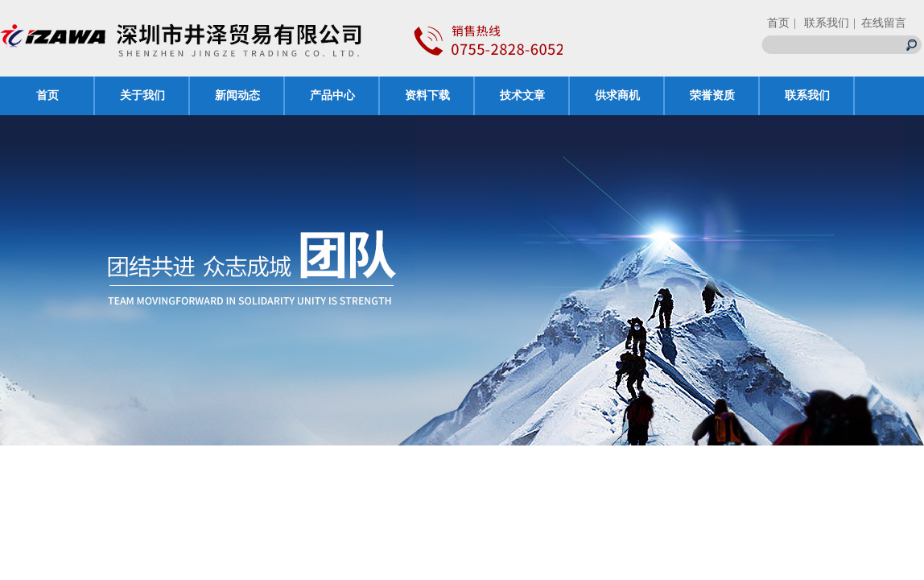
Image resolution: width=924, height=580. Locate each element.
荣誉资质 (712, 95)
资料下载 (427, 95)
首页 (778, 23)
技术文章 (522, 95)
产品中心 (332, 95)
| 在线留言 (880, 23)
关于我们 (142, 95)
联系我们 (807, 95)
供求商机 (617, 95)
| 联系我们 (821, 23)
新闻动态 (237, 95)
